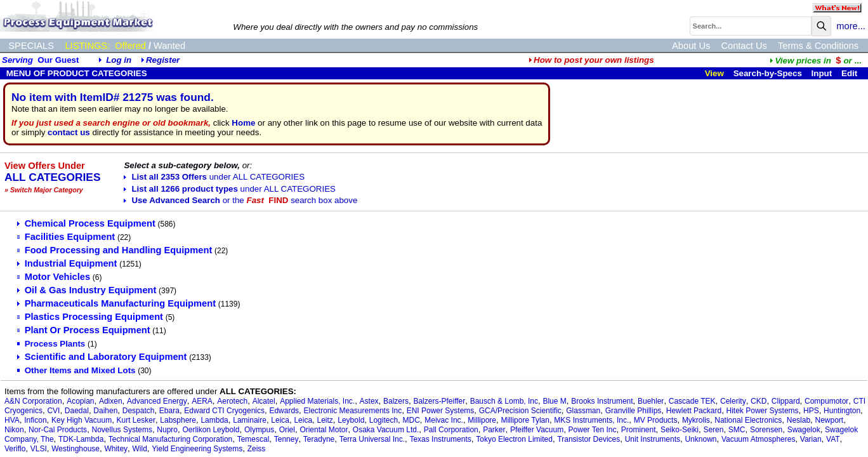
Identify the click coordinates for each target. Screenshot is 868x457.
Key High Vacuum (82, 420)
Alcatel (264, 401)
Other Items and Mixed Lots (76, 370)
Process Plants (51, 344)
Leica (280, 420)
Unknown (700, 439)
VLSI (39, 449)
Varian (811, 439)
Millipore (482, 420)
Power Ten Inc (593, 430)
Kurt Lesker (136, 420)
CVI (53, 411)
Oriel (287, 430)
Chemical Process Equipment (86, 223)
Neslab (799, 420)
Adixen (111, 401)
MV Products (656, 420)
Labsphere (178, 420)
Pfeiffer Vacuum (537, 430)
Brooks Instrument (602, 401)
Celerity (733, 401)
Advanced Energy (157, 401)
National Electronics (748, 420)
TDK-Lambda (81, 439)
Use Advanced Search (240, 200)
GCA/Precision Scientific (520, 411)
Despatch (139, 411)
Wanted (169, 46)
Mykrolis (696, 420)
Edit (851, 73)
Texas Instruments (440, 439)
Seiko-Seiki (680, 430)
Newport (830, 420)
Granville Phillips (634, 411)
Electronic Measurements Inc (353, 411)
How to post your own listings (591, 60)
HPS (811, 411)
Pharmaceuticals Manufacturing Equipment (116, 303)
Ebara (169, 411)
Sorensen (766, 430)
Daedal (77, 411)
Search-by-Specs (768, 73)
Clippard (786, 401)
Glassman (583, 411)
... (815, 61)
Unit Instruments (653, 439)
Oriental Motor (324, 430)
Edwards (284, 411)
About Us (691, 46)
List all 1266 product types (230, 189)
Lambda (214, 420)
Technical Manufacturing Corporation (170, 439)
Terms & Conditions (818, 46)
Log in (119, 60)
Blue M (554, 401)
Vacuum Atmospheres (759, 439)
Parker (494, 430)
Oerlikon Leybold (211, 430)
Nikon (14, 430)
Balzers (396, 401)
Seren (713, 430)
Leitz (325, 420)
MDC (411, 420)
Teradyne (319, 439)
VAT (833, 439)
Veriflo (15, 449)
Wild (140, 449)
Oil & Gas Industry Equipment (87, 290)
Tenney (286, 439)
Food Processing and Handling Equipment (115, 250)
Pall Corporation (451, 430)
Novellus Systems (122, 430)
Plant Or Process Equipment (84, 330)
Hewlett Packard (694, 411)
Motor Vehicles (54, 277)
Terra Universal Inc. (372, 439)
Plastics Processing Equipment (90, 317)
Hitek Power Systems (763, 411)
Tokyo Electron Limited (514, 439)
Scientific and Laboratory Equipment (102, 357)
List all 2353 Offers (214, 177)
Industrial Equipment (67, 263)
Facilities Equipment (66, 237)
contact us (69, 132)
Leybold (351, 420)
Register (163, 60)
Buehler (651, 401)
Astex (369, 401)
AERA (202, 401)
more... (851, 26)
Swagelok (804, 430)
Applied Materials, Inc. (317, 401)
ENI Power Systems (441, 411)
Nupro (167, 430)
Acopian (80, 401)
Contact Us (744, 46)
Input (822, 73)
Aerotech (232, 401)
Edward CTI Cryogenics (224, 411)
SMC (737, 430)
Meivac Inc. (444, 420)
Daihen (105, 411)
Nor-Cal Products (58, 430)
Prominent (639, 430)
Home (243, 123)
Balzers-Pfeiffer (439, 401)
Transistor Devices (589, 439)
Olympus (259, 430)
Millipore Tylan (525, 420)
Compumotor (826, 401)
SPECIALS (31, 46)
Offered (130, 46)
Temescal (253, 439)
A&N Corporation (33, 401)
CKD (759, 401)
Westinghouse (76, 449)
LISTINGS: (87, 46)
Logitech (384, 420)
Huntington (842, 411)
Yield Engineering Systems (197, 449)
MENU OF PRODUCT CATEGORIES (76, 73)
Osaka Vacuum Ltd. (386, 430)
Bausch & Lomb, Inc (504, 401)
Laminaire (250, 420)
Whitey (116, 449)
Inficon (35, 420)
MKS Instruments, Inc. (591, 420)
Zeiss (257, 449)
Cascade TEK (692, 401)
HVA (12, 420)
